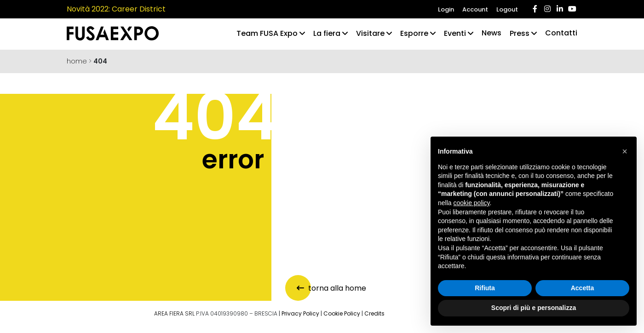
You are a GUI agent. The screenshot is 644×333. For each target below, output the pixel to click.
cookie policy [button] (471, 203)
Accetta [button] (583, 288)
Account (475, 9)
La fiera (327, 33)
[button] (625, 151)
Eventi (455, 33)
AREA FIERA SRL (174, 313)
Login (446, 9)
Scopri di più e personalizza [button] (534, 308)
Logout (507, 9)
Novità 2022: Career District (116, 9)
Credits (374, 313)
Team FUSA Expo (267, 33)
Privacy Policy (300, 313)
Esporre (414, 33)
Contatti (561, 33)
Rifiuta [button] (485, 288)
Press (520, 33)
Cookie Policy (342, 313)
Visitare (370, 33)
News (492, 33)
